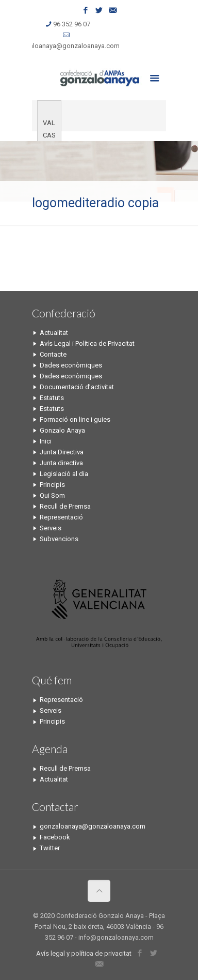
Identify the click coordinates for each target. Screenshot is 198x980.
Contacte (53, 354)
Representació (61, 517)
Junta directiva (61, 463)
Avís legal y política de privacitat (84, 953)
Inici (46, 441)
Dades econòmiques (71, 365)
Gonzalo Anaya (62, 430)
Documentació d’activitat (77, 387)
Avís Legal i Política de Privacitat (87, 343)
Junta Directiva (62, 452)
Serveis (51, 528)
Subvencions (59, 539)
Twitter (50, 848)
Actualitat (54, 333)
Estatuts (52, 398)
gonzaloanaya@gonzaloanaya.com (67, 46)
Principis (52, 485)
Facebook (55, 837)
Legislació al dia (64, 474)
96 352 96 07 (72, 24)
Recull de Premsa (65, 506)
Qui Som (52, 495)
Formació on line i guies (75, 419)
